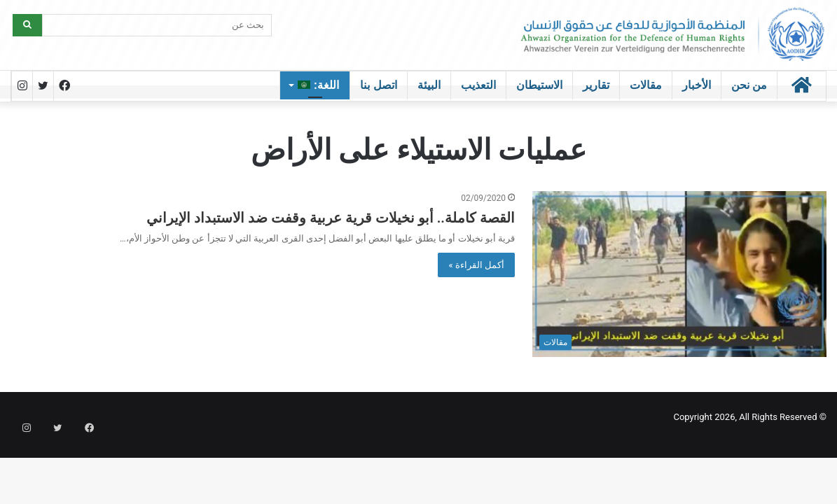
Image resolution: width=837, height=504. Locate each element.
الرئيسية (423, 109)
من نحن (749, 85)
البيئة (429, 85)
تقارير (596, 85)
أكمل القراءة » (476, 265)
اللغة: (318, 85)
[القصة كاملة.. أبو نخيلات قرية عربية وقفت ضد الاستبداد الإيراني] (679, 274)
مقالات (646, 85)
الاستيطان (539, 85)
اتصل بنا (378, 85)
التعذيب (478, 85)
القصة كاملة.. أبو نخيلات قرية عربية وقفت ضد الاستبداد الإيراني (331, 218)
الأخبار (697, 85)
